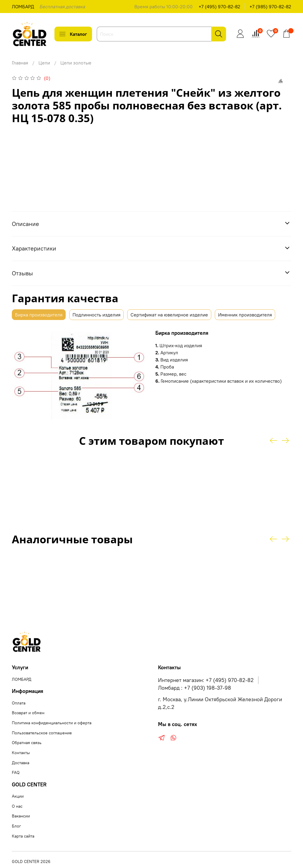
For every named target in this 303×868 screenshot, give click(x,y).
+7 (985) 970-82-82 (270, 7)
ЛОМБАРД (23, 7)
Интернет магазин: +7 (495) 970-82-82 (206, 680)
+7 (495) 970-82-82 (219, 7)
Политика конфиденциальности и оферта (52, 723)
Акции (18, 796)
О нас (17, 806)
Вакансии (21, 816)
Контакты (21, 753)
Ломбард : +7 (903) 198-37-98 (195, 688)
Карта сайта (23, 836)
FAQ (16, 772)
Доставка (21, 763)
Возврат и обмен (28, 713)
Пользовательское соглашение (42, 733)
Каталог (73, 34)
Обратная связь (27, 743)
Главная (20, 63)
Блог (16, 826)
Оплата (19, 703)
